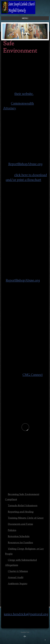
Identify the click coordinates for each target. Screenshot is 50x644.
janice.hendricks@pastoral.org (26, 614)
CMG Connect (33, 375)
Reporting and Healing (21, 512)
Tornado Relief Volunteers (23, 505)
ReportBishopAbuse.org (25, 164)
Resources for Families (20, 542)
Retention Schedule (19, 536)
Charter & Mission (18, 571)
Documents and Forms (20, 524)
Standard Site (25, 632)
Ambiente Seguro (18, 583)
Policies (12, 530)
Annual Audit (16, 577)
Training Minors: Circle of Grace (26, 518)
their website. (24, 94)
